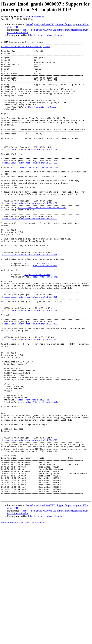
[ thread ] (40, 35)
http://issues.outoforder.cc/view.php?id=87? (35, 193)
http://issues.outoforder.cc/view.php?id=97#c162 (30, 187)
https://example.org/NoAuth (42, 120)
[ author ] (60, 35)
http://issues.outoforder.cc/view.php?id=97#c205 (30, 520)
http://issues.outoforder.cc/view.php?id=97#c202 (30, 364)
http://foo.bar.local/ (37, 308)
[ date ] (32, 35)
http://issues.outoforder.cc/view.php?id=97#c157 (30, 171)
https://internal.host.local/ (34, 472)
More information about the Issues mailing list (23, 614)
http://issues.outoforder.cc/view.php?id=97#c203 (30, 380)
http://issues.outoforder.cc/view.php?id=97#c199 (30, 254)
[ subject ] (50, 35)
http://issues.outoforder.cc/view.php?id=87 (42, 241)
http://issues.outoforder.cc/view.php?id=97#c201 (30, 348)
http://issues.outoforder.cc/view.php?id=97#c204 (30, 399)
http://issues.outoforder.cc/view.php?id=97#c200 (30, 297)
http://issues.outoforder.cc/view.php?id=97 (26, 48)
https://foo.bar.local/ (37, 321)
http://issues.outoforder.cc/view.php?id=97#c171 (30, 236)
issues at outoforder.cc (33, 17)
